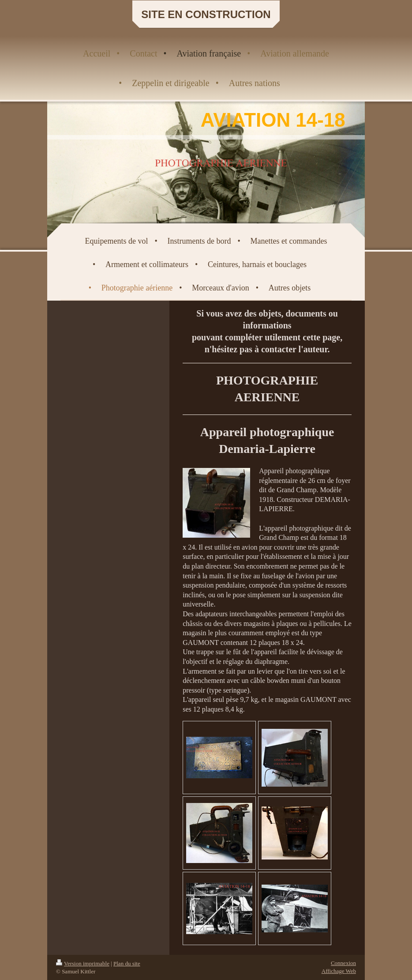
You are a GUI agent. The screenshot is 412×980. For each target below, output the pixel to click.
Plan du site (127, 963)
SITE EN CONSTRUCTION (206, 14)
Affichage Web (339, 971)
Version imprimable (83, 963)
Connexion (343, 963)
